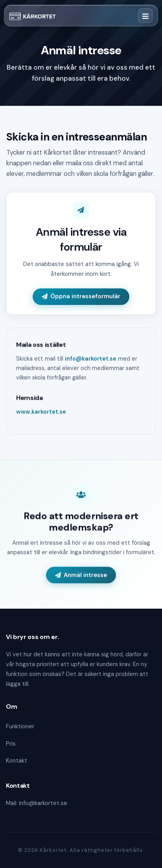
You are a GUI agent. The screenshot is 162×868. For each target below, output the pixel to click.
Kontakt (17, 761)
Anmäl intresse (81, 575)
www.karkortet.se (41, 412)
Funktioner (20, 726)
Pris (11, 744)
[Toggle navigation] (145, 16)
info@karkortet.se (91, 359)
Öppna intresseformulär (81, 296)
